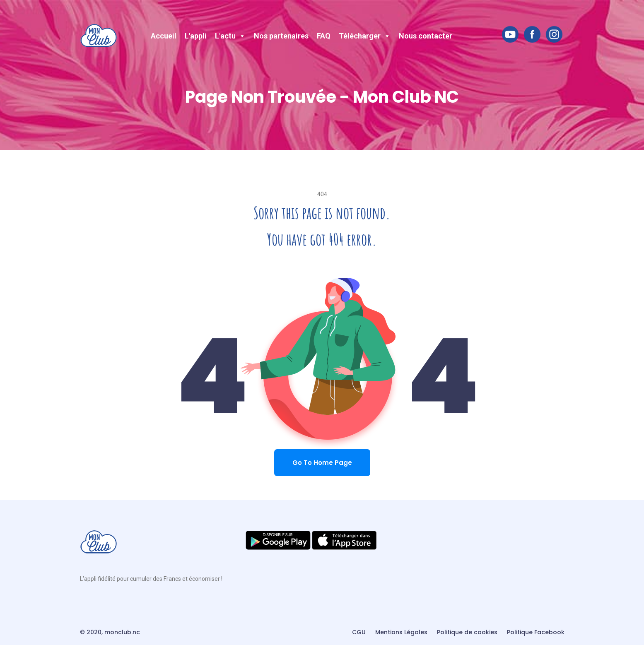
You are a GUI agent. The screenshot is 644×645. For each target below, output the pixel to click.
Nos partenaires (281, 36)
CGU (359, 632)
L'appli (196, 36)
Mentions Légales (401, 632)
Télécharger (365, 36)
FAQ (324, 36)
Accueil (164, 36)
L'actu (230, 36)
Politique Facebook (536, 632)
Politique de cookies (467, 632)
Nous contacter (426, 36)
